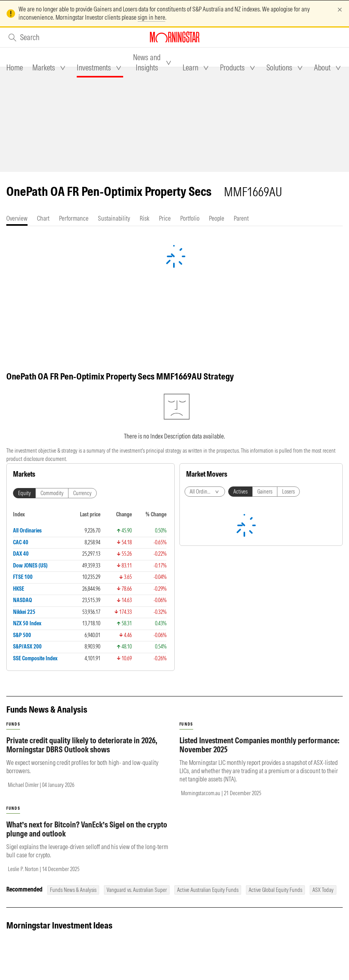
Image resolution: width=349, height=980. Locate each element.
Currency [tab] (82, 493)
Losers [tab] (288, 492)
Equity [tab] (24, 493)
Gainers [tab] (265, 492)
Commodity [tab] (52, 493)
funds (13, 724)
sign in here (151, 17)
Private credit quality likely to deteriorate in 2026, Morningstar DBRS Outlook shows (82, 745)
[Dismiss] (340, 10)
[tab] (15, 68)
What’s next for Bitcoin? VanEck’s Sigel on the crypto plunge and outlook (87, 829)
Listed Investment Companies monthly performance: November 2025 (259, 745)
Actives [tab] (240, 492)
